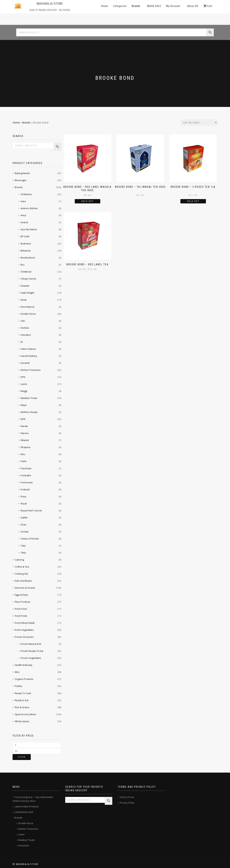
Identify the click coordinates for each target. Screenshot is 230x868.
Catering (19, 560)
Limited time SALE (24, 812)
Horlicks (25, 328)
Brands (136, 6)
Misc (17, 672)
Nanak (24, 426)
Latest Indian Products (27, 806)
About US (193, 6)
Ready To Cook (23, 693)
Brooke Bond (28, 258)
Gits (23, 321)
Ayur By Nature (29, 229)
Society (25, 532)
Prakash (25, 489)
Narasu (25, 433)
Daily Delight (27, 293)
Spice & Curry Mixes (26, 714)
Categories (120, 6)
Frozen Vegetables (31, 658)
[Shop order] (199, 122)
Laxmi (24, 384)
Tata (23, 546)
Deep (24, 300)
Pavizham (26, 468)
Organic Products (24, 679)
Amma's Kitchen (29, 208)
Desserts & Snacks (25, 588)
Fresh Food (21, 609)
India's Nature (28, 349)
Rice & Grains (22, 707)
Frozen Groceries (24, 637)
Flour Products (23, 602)
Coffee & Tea (22, 567)
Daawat (25, 286)
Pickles (19, 686)
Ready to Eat (22, 700)
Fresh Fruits (21, 616)
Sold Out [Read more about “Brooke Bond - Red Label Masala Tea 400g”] (88, 201)
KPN (23, 377)
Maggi (24, 391)
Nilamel (25, 440)
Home (104, 6)
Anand (24, 222)
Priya (23, 496)
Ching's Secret (28, 279)
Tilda (23, 553)
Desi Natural (27, 307)
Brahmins (26, 244)
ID (22, 342)
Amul (23, 215)
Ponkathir (26, 475)
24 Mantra (26, 194)
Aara (23, 201)
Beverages (21, 180)
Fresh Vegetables (24, 630)
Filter (22, 757)
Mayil (24, 405)
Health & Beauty (24, 665)
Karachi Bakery (29, 356)
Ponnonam (27, 482)
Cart (208, 6)
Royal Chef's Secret (31, 511)
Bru (23, 265)
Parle (24, 461)
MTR (23, 419)
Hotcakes (26, 335)
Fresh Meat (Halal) (25, 623)
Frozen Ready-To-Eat (32, 651)
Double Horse (28, 314)
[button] (137, 6)
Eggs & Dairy (21, 595)
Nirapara (26, 447)
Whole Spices (22, 721)
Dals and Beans (23, 581)
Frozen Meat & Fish (31, 644)
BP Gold (25, 236)
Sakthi (24, 518)
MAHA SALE (154, 6)
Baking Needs (22, 173)
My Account (173, 6)
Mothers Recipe (29, 412)
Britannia (26, 251)
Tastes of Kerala (30, 539)
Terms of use (127, 797)
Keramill (25, 363)
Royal (24, 503)
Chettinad (26, 272)
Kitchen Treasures (31, 370)
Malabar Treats (29, 398)
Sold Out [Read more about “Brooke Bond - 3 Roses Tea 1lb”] (193, 201)
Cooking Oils (21, 574)
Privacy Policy (127, 803)
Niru (23, 454)
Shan (24, 525)
